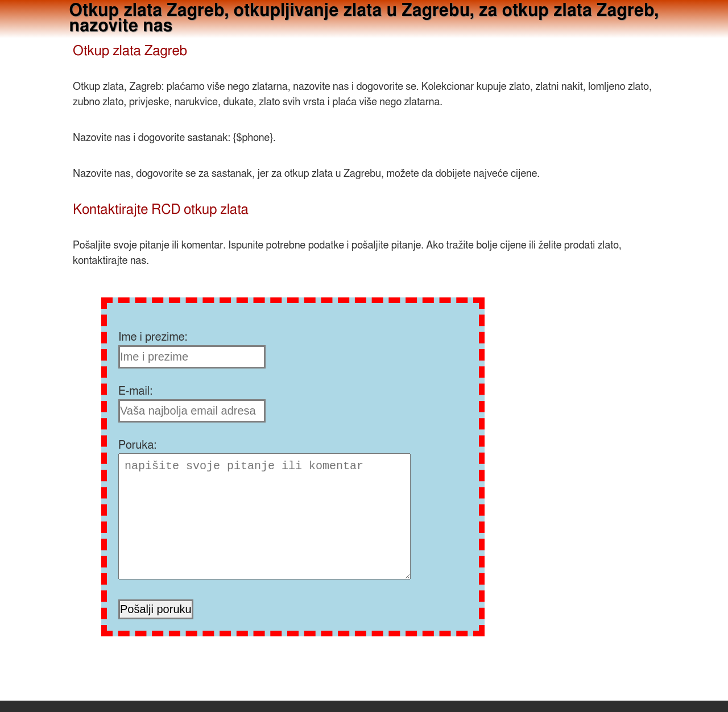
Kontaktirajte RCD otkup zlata (161, 210)
